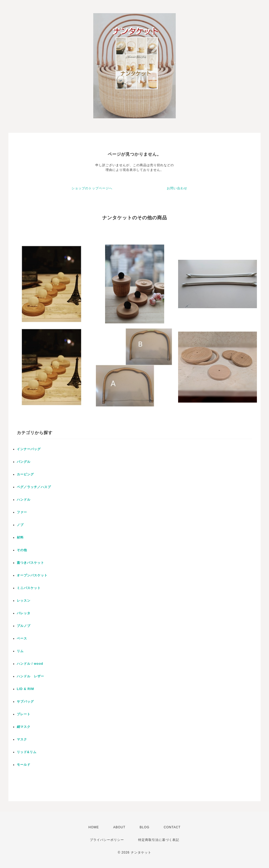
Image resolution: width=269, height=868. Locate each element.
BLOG (145, 827)
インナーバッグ (29, 449)
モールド (24, 765)
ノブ (20, 525)
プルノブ (24, 626)
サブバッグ (25, 702)
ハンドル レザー (30, 676)
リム (20, 651)
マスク (22, 739)
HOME (94, 827)
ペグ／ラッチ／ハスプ (34, 487)
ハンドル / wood (30, 664)
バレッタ (24, 613)
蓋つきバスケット (30, 563)
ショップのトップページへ (92, 188)
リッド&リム (27, 752)
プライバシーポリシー (107, 840)
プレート (24, 714)
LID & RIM (25, 689)
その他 (22, 550)
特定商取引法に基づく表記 (159, 840)
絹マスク (24, 727)
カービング (25, 474)
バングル (24, 462)
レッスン (24, 601)
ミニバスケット (29, 588)
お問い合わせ (177, 188)
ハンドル (24, 500)
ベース (22, 638)
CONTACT (172, 827)
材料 (20, 537)
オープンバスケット (32, 575)
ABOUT (119, 827)
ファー (22, 512)
